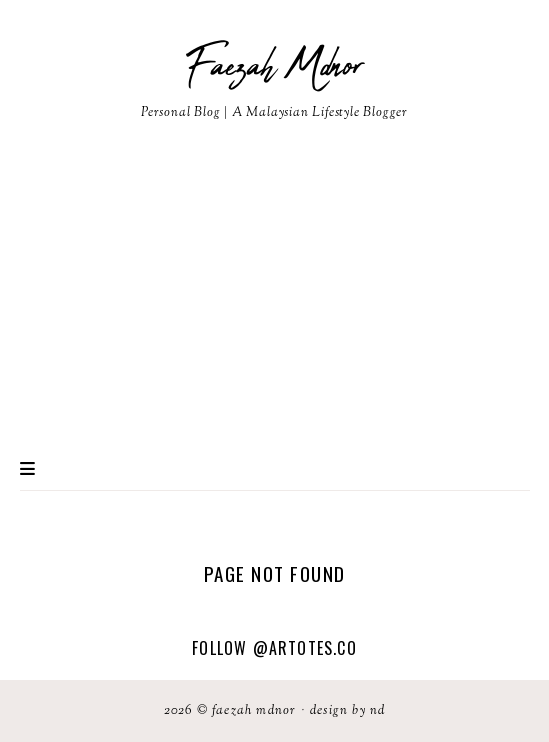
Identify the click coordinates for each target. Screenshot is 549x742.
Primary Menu (27, 468)
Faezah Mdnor (275, 67)
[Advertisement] (274, 297)
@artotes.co (305, 648)
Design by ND (347, 711)
